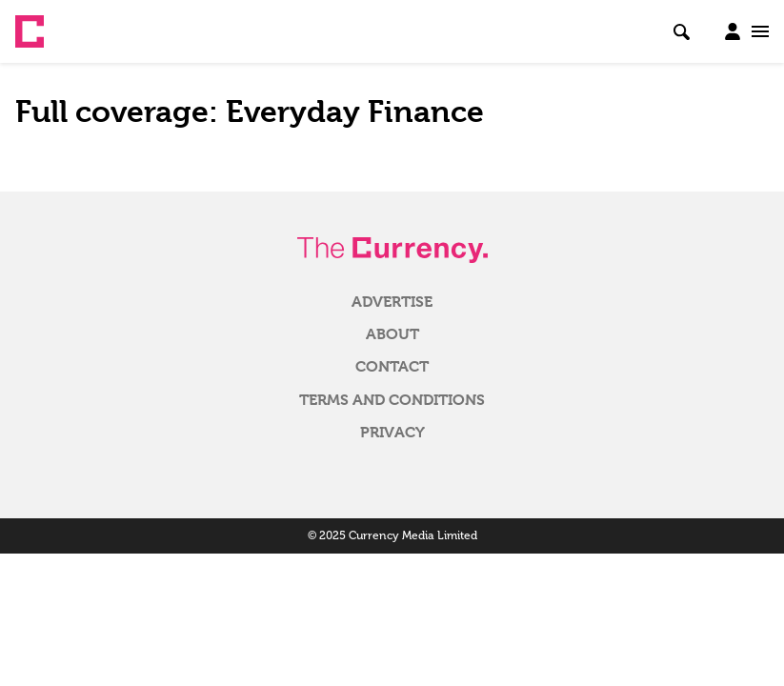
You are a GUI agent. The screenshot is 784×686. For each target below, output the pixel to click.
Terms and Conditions (392, 400)
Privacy (392, 433)
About (392, 334)
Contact (392, 367)
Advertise (392, 302)
